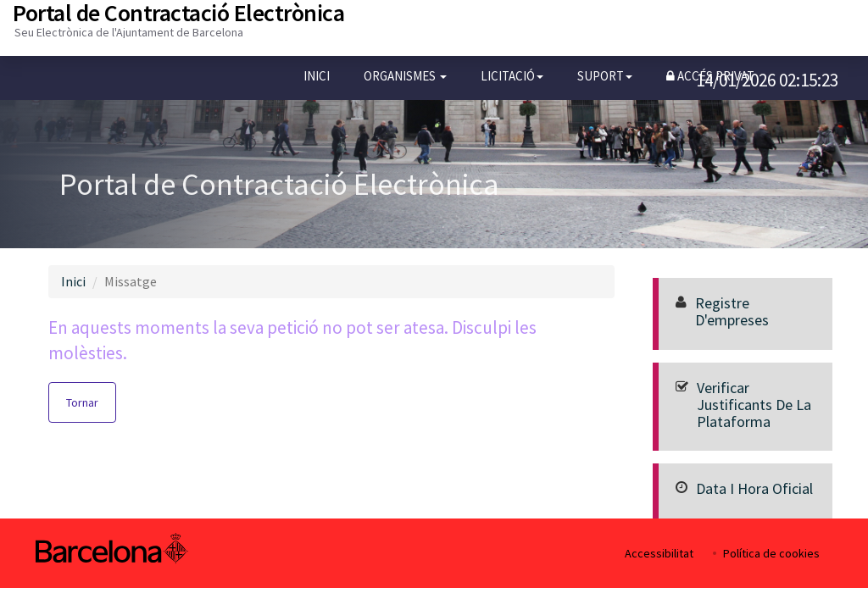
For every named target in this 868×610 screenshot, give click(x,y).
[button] (405, 76)
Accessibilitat (659, 553)
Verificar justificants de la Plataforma (754, 405)
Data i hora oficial (754, 488)
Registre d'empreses (732, 311)
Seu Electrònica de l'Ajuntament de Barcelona (129, 32)
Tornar (82, 402)
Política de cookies (771, 553)
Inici (317, 76)
